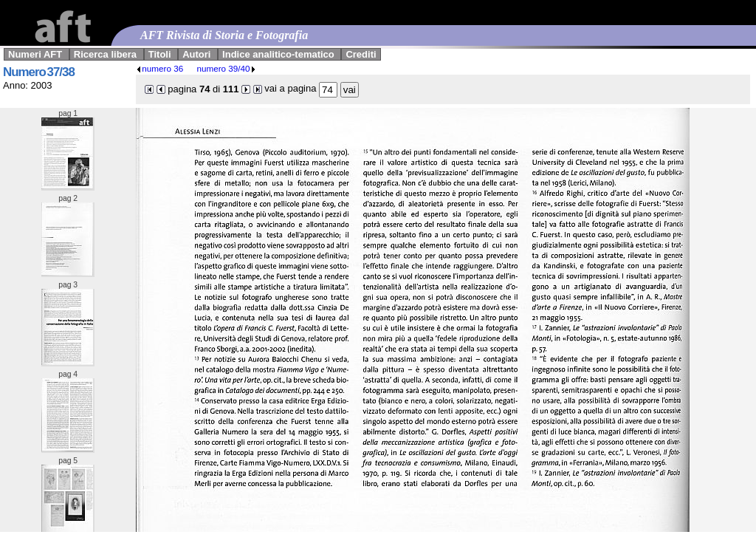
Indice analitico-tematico (278, 54)
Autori (196, 54)
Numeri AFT (35, 54)
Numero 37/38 (39, 72)
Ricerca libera (105, 54)
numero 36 (159, 68)
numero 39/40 (226, 68)
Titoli (160, 54)
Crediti (361, 54)
